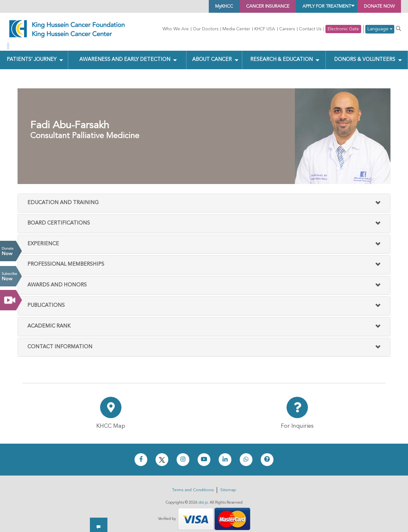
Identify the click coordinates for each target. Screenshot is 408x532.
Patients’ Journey (32, 55)
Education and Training (63, 198)
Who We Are (176, 29)
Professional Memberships (66, 260)
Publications (46, 301)
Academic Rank (49, 321)
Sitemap (228, 485)
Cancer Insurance (243, 6)
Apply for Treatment (313, 6)
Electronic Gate (343, 29)
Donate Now (11, 251)
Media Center (236, 29)
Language (380, 29)
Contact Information (60, 342)
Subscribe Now (11, 276)
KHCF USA (265, 29)
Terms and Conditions (193, 485)
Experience (43, 239)
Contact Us (310, 29)
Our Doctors (206, 29)
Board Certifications (59, 218)
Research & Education (281, 55)
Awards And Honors (57, 280)
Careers (287, 29)
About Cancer (211, 55)
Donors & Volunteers (364, 55)
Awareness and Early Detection (125, 55)
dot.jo (203, 498)
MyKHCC (192, 6)
